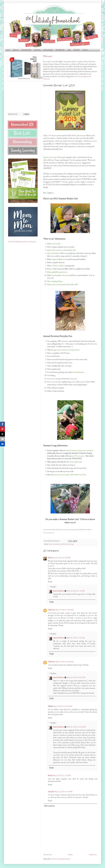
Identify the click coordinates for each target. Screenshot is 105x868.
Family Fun (63, 544)
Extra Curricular (54, 544)
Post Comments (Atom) (61, 859)
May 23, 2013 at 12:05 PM (76, 677)
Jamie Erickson (59, 591)
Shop (69, 50)
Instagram (85, 76)
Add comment (49, 806)
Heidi (50, 558)
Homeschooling (26, 50)
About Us (16, 50)
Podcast (85, 50)
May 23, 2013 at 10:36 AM (63, 706)
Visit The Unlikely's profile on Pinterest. (22, 242)
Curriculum (37, 50)
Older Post (93, 855)
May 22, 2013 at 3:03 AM (62, 558)
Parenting (70, 544)
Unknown (51, 610)
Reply (50, 582)
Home (8, 50)
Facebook (77, 76)
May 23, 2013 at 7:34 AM (76, 638)
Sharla (50, 775)
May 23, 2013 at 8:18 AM (65, 662)
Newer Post (48, 855)
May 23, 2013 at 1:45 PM (62, 775)
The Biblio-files (60, 50)
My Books (77, 50)
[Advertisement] (20, 97)
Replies (53, 587)
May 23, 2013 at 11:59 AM (76, 727)
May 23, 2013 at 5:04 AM (65, 610)
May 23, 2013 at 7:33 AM (76, 591)
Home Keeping (48, 50)
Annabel (51, 792)
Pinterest (46, 79)
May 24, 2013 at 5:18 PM (64, 792)
